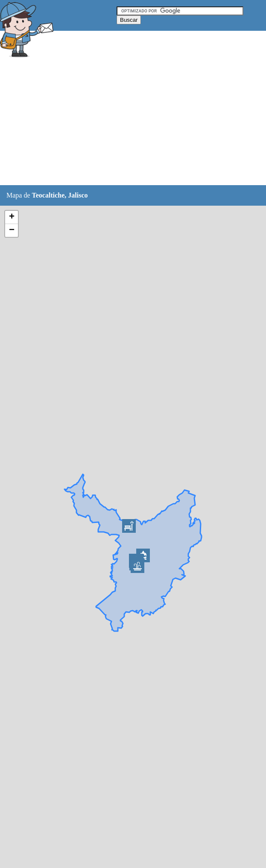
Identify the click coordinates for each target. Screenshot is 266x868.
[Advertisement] (133, 123)
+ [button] (12, 217)
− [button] (12, 230)
